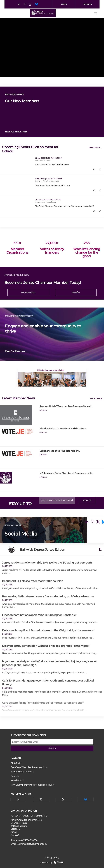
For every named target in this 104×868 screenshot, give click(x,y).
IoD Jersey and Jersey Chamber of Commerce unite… (66, 473)
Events (14, 776)
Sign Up (87, 501)
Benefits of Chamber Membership (28, 767)
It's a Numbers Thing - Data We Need (52, 164)
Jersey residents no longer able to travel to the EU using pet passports (47, 563)
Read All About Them (16, 132)
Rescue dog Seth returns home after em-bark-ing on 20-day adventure (48, 596)
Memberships (28, 292)
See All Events (94, 147)
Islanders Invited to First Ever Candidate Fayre (63, 429)
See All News (96, 399)
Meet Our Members (15, 351)
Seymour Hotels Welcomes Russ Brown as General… (66, 406)
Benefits (76, 292)
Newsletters (17, 780)
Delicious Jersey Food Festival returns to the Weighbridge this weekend (48, 630)
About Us (15, 763)
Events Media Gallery (21, 772)
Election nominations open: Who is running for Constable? (40, 615)
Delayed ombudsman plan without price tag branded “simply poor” (46, 646)
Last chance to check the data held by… (60, 451)
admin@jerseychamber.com (32, 844)
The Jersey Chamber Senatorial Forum (53, 185)
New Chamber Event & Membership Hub (32, 785)
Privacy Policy (52, 858)
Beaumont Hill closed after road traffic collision (33, 581)
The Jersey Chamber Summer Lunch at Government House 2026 (65, 206)
